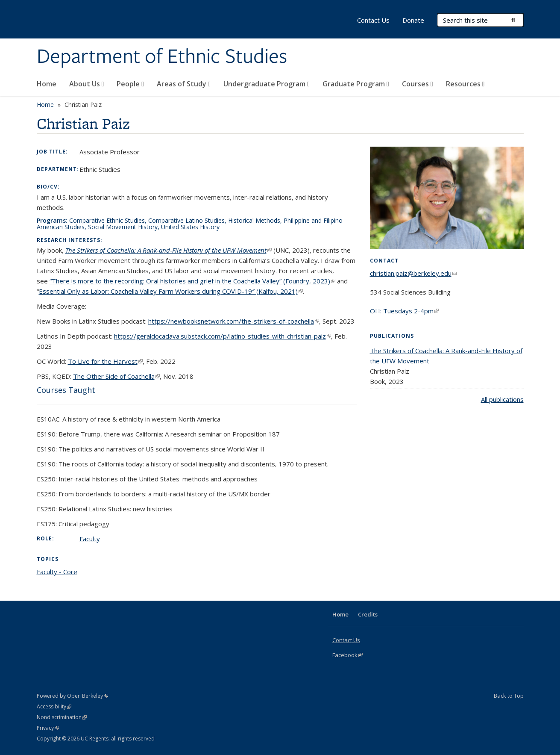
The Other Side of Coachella (116, 376)
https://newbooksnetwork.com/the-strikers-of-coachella (234, 321)
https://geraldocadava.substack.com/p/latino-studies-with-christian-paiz (223, 336)
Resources (465, 84)
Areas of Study (184, 84)
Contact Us (373, 20)
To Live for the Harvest (105, 361)
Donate (413, 20)
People (130, 84)
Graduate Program (356, 84)
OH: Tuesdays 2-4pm (404, 311)
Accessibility (54, 706)
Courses (418, 84)
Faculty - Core (57, 572)
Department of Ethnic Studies (162, 57)
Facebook (347, 655)
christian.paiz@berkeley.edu (413, 273)
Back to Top (509, 696)
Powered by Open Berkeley (72, 696)
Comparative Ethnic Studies (107, 220)
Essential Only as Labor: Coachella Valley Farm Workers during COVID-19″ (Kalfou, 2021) (171, 291)
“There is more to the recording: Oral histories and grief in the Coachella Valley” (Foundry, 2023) (192, 281)
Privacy (48, 728)
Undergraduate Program (267, 84)
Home (47, 84)
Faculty (90, 539)
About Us (87, 84)
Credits (368, 614)
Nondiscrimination (62, 717)
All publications (502, 399)
